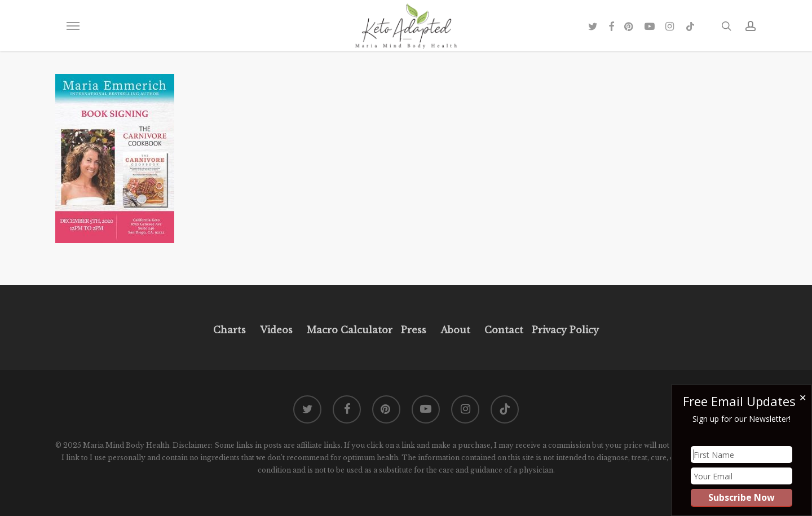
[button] (73, 26)
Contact (504, 330)
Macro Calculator (350, 330)
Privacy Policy (564, 330)
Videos (276, 330)
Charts (230, 330)
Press (414, 330)
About (455, 330)
